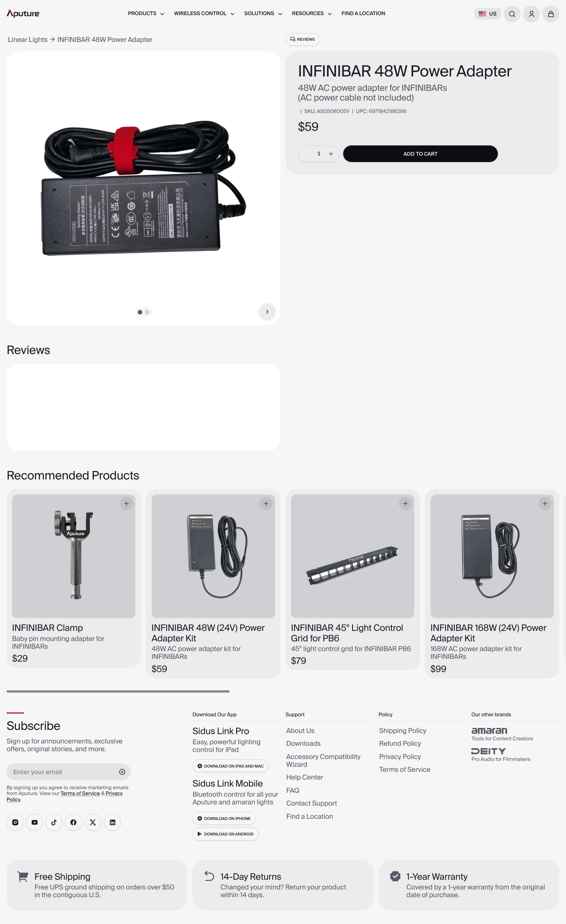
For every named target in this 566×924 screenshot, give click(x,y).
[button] (551, 14)
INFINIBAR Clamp (48, 628)
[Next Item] (267, 312)
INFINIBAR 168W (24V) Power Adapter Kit (489, 633)
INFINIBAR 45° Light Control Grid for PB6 (347, 633)
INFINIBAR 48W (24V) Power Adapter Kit (208, 633)
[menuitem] (146, 14)
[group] (516, 735)
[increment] (331, 154)
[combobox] (512, 14)
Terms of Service (80, 794)
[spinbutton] (319, 154)
